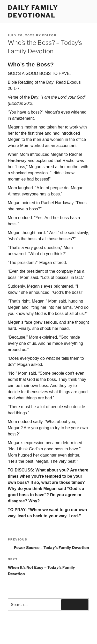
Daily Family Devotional (33, 11)
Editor (49, 35)
